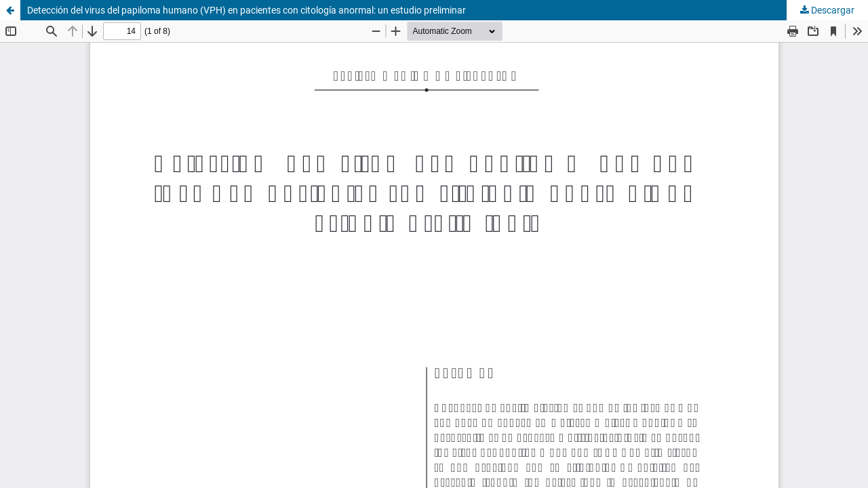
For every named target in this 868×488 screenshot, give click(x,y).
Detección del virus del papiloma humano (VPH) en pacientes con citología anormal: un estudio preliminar (246, 10)
